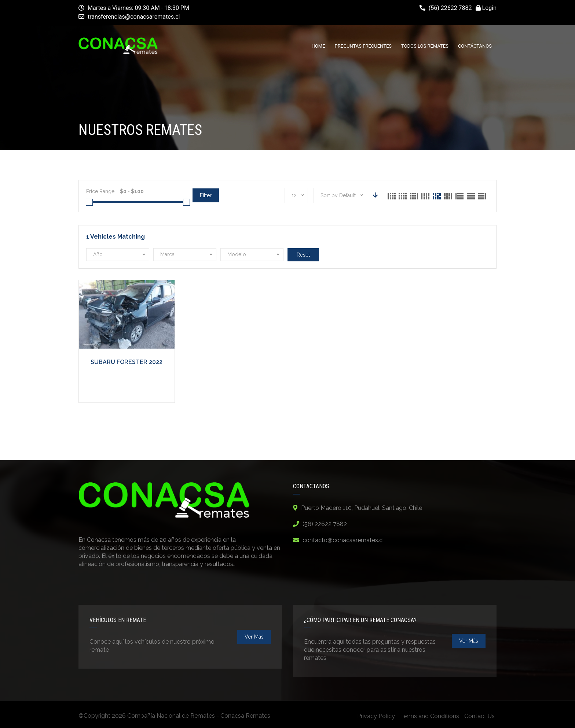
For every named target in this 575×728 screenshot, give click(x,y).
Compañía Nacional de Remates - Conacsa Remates (199, 716)
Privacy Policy (376, 716)
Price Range (100, 191)
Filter (206, 195)
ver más (254, 637)
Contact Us (479, 716)
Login (486, 8)
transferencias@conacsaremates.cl (134, 17)
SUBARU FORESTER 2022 (127, 362)
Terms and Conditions (430, 716)
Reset (303, 255)
